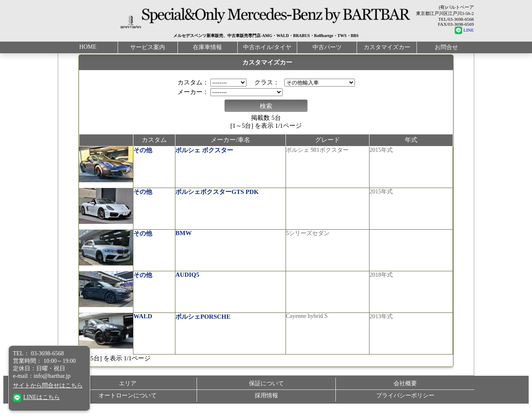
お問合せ (446, 45)
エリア (128, 388)
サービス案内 (148, 45)
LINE (464, 30)
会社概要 (405, 388)
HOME (88, 44)
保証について (266, 388)
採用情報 (266, 400)
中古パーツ (327, 45)
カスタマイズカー (387, 45)
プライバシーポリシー (405, 400)
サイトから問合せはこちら (48, 386)
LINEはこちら (36, 397)
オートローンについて (128, 400)
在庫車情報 (207, 45)
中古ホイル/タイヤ (267, 45)
